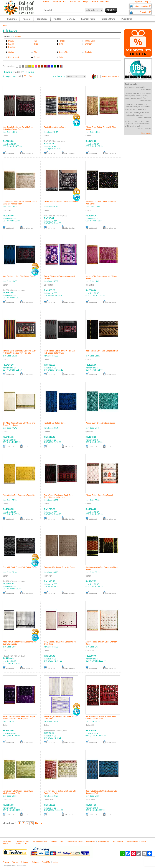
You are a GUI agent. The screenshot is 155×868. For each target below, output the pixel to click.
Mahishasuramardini (75, 841)
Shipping (25, 862)
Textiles (57, 19)
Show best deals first (111, 77)
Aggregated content (7, 842)
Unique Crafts (108, 19)
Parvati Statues (132, 841)
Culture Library (59, 2)
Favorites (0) (145, 12)
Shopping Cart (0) (143, 6)
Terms (15, 862)
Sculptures (42, 19)
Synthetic (88, 52)
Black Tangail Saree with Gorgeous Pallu (102, 351)
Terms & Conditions (100, 2)
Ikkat (36, 44)
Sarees (18, 37)
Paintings (12, 19)
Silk (35, 52)
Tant (35, 41)
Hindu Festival (118, 841)
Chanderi (88, 44)
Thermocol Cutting (57, 841)
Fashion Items (88, 19)
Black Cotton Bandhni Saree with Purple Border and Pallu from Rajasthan (19, 717)
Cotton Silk (64, 52)
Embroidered (14, 57)
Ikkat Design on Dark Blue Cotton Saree (19, 276)
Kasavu (11, 44)
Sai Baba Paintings (40, 841)
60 (25, 76)
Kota (61, 44)
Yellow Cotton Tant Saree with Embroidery (19, 495)
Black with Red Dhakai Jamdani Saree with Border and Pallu (101, 717)
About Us (46, 862)
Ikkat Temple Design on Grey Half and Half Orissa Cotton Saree (18, 128)
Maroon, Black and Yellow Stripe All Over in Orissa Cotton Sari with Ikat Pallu (19, 352)
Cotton (11, 52)
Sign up (138, 2)
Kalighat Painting (23, 841)
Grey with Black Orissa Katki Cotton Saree (20, 567)
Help (85, 2)
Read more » (146, 133)
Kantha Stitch (90, 41)
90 (30, 76)
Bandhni (12, 47)
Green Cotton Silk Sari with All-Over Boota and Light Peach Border (20, 203)
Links (55, 862)
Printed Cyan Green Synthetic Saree (100, 423)
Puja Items (127, 19)
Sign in (148, 2)
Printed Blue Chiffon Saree (55, 423)
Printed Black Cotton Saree (55, 127)
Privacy (6, 862)
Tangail (62, 41)
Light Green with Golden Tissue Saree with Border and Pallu (18, 792)
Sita (26, 843)
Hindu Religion (104, 841)
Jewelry (71, 19)
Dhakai (11, 41)
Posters (27, 19)
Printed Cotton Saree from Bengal (99, 495)
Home (46, 2)
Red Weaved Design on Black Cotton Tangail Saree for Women (59, 496)
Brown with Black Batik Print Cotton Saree (61, 202)
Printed (37, 57)
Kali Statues (90, 841)
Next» (39, 823)
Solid (61, 57)
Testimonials (74, 2)
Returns (35, 862)
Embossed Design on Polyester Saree (59, 567)
